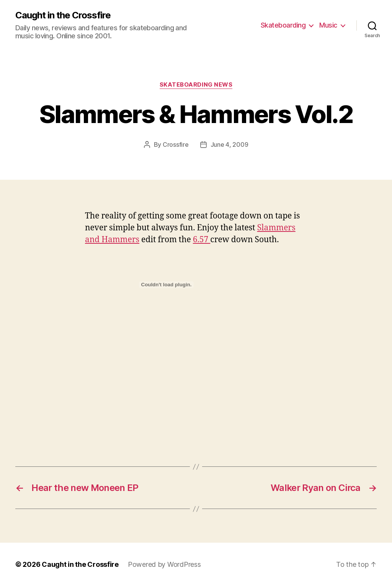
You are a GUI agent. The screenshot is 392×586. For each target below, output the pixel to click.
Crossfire (176, 144)
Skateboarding (283, 25)
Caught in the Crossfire (63, 15)
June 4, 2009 (229, 144)
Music (328, 25)
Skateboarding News (196, 85)
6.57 (202, 240)
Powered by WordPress (164, 564)
